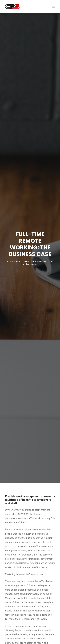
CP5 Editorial (30, 256)
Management (41, 254)
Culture (30, 254)
